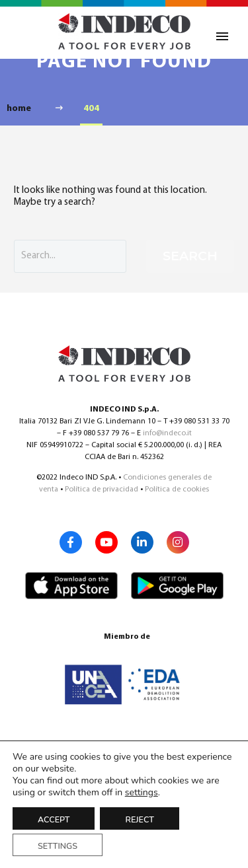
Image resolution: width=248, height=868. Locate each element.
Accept (54, 819)
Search (190, 256)
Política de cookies (177, 489)
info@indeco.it (167, 433)
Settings (58, 846)
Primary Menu (222, 36)
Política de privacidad (102, 489)
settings (142, 793)
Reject (139, 819)
